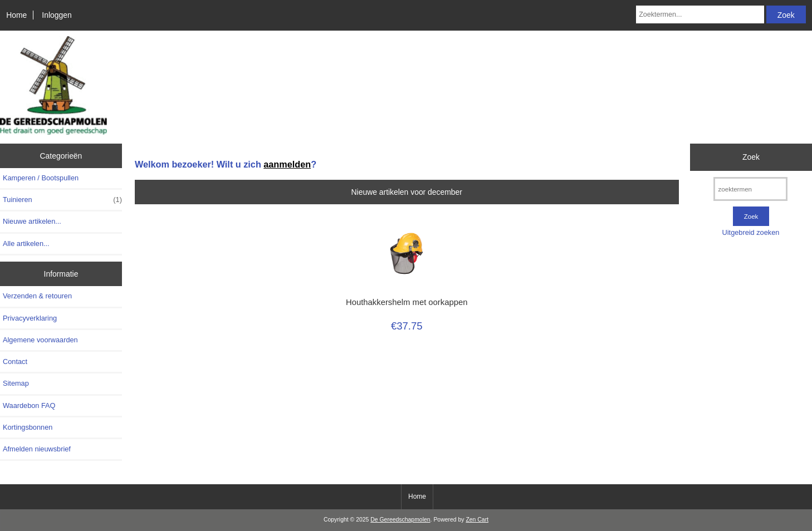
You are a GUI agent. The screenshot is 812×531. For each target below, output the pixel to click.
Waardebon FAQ (29, 405)
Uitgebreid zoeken (751, 232)
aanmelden (287, 164)
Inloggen (57, 15)
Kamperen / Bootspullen (41, 178)
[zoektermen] (750, 189)
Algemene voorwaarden (40, 340)
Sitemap (16, 383)
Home (16, 15)
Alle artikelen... (26, 244)
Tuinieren (62, 200)
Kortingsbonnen (28, 427)
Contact (15, 362)
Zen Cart (477, 520)
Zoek (751, 157)
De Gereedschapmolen (400, 520)
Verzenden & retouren (37, 296)
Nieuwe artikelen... (32, 221)
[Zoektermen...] (700, 14)
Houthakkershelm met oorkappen (407, 302)
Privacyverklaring (30, 318)
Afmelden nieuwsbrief (37, 449)
